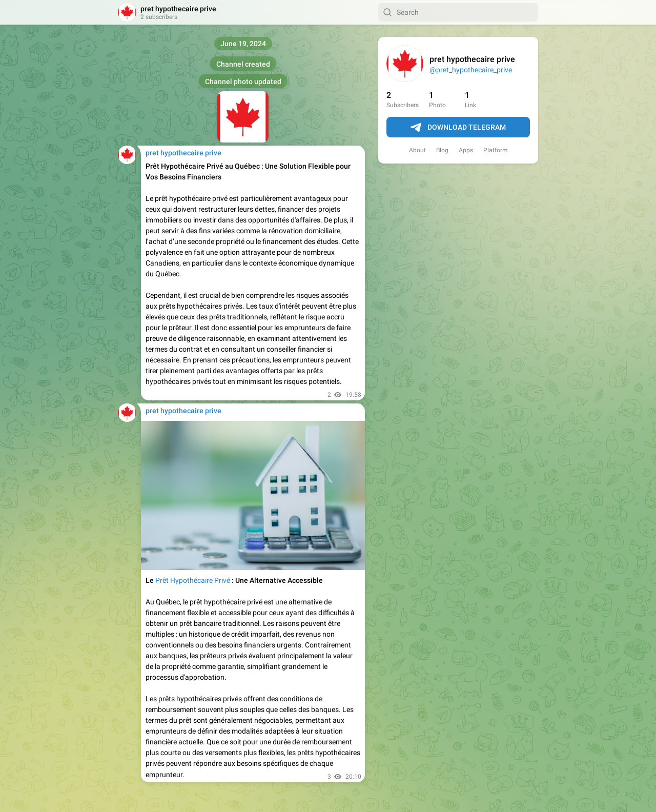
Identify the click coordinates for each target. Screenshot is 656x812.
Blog (442, 150)
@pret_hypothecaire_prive (471, 70)
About (417, 150)
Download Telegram (458, 128)
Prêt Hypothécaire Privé (193, 580)
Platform (496, 150)
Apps (466, 150)
